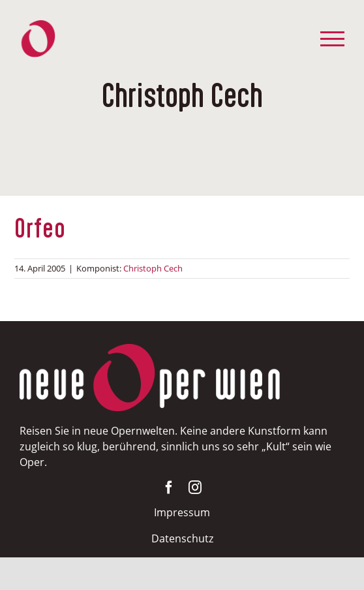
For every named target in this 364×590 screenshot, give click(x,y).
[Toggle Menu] (333, 39)
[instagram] (195, 488)
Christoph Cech (153, 268)
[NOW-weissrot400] (150, 350)
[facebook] (169, 488)
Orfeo (40, 230)
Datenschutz (182, 538)
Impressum (182, 512)
